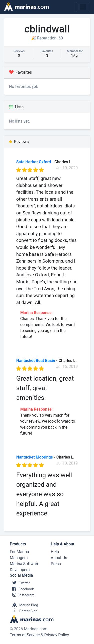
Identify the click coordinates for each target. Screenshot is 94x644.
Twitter (20, 583)
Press (56, 564)
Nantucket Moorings (35, 457)
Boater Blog (24, 611)
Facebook (22, 589)
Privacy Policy (57, 635)
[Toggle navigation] (83, 7)
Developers (20, 570)
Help (55, 552)
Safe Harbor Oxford (34, 162)
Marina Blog (24, 605)
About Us (59, 558)
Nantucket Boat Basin (36, 361)
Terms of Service (25, 635)
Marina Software (24, 564)
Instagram (22, 595)
